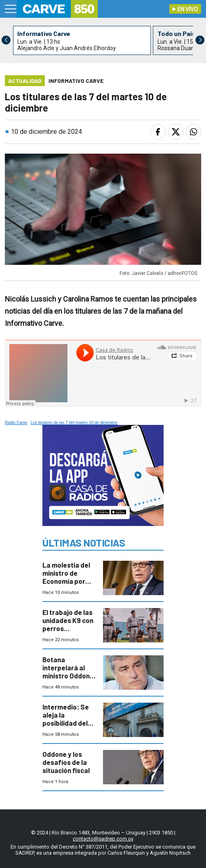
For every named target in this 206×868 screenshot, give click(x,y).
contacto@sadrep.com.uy (103, 839)
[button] (200, 40)
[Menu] (11, 9)
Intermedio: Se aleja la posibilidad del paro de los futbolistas (66, 723)
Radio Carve (16, 423)
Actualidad (25, 81)
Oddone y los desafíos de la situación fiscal (66, 762)
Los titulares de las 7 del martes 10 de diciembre (74, 423)
